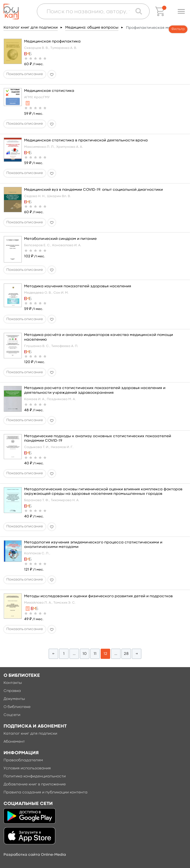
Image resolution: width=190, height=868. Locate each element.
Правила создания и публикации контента (45, 792)
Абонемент (14, 742)
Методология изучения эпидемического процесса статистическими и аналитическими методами (93, 545)
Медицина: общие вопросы (92, 28)
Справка (12, 691)
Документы (14, 699)
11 (95, 654)
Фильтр (178, 29)
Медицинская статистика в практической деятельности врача (86, 140)
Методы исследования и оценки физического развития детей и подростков (98, 596)
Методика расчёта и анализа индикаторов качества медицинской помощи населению (99, 337)
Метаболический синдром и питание (60, 239)
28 (126, 654)
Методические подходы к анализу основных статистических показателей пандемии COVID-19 (98, 438)
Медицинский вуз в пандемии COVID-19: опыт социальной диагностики (93, 190)
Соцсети (12, 715)
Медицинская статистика (49, 91)
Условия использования (27, 768)
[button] (181, 11)
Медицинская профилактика (52, 42)
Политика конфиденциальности (35, 776)
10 (85, 654)
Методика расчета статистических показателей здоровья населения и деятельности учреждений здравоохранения (95, 390)
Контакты (13, 683)
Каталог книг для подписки (31, 28)
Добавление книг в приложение (35, 784)
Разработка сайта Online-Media (35, 855)
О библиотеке (17, 707)
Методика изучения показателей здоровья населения (78, 286)
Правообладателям (23, 760)
